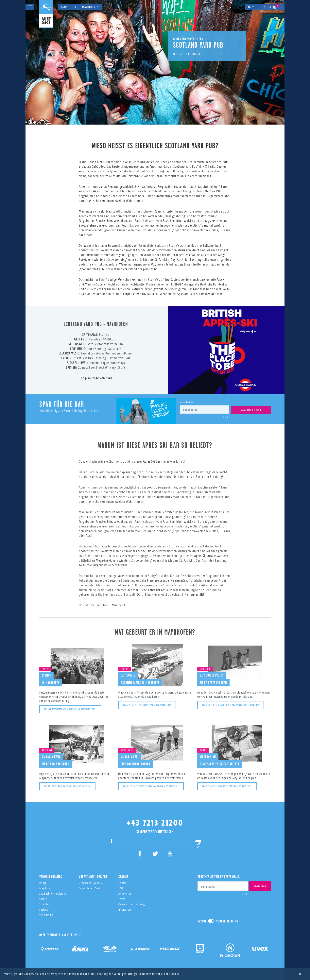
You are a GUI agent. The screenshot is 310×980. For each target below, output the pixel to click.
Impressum (125, 904)
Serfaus (44, 904)
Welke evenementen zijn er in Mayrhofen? (70, 704)
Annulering (125, 888)
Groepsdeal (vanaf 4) (91, 878)
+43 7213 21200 (155, 817)
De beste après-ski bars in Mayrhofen (67, 781)
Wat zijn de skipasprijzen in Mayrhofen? (227, 781)
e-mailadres (187, 402)
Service (123, 871)
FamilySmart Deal (89, 883)
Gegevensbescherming (132, 899)
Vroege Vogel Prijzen (93, 871)
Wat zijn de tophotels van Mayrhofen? (147, 700)
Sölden (43, 894)
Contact (123, 878)
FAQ (121, 883)
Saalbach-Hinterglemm (53, 888)
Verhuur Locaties (51, 871)
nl (251, 7)
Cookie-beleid (171, 974)
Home (64, 7)
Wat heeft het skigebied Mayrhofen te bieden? (231, 700)
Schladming (46, 910)
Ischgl (43, 878)
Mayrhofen (90, 7)
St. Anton (45, 899)
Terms (122, 894)
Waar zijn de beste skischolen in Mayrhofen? (151, 781)
